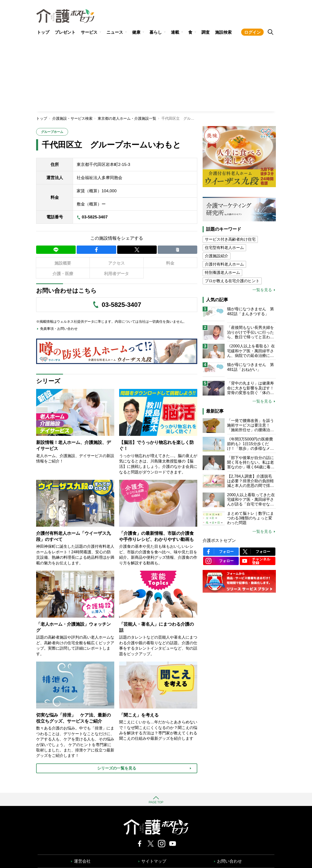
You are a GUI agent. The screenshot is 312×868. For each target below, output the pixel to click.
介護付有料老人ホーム (224, 264)
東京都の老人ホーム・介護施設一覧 (127, 118)
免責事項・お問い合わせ (59, 329)
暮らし (156, 32)
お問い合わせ (229, 861)
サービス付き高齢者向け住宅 (230, 239)
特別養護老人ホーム (222, 273)
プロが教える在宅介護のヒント (232, 281)
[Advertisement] (156, 75)
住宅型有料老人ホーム (224, 248)
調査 (206, 32)
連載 (175, 32)
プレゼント (65, 32)
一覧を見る (262, 290)
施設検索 (223, 32)
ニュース (115, 32)
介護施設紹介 (217, 256)
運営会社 (82, 861)
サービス (89, 32)
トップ (43, 32)
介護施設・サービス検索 (72, 118)
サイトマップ (154, 861)
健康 (136, 32)
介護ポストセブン (219, 541)
